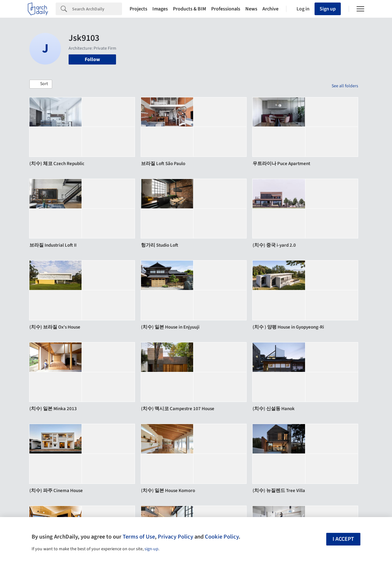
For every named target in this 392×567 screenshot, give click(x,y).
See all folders (345, 86)
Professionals (226, 9)
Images (160, 9)
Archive (270, 9)
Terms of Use (139, 537)
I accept (343, 539)
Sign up (328, 9)
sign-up (151, 549)
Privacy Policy (175, 537)
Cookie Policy (222, 537)
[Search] (97, 9)
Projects (138, 9)
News (251, 9)
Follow (92, 59)
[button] (41, 84)
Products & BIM (190, 9)
